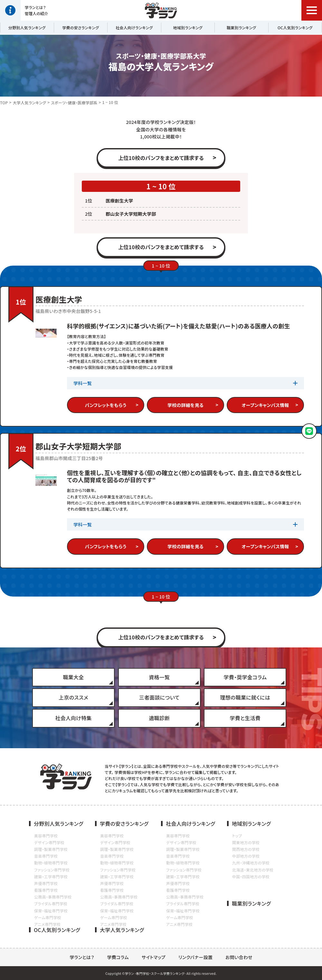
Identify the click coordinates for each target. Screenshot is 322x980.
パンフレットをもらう (106, 405)
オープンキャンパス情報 (265, 405)
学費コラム (118, 957)
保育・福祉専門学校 (51, 911)
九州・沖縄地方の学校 (251, 863)
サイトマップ (154, 957)
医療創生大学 (119, 201)
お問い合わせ (239, 957)
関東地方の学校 (246, 842)
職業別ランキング (241, 28)
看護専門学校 (46, 890)
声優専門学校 (46, 883)
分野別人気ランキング (27, 28)
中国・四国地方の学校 (251, 876)
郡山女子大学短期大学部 (131, 214)
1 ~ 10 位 (110, 102)
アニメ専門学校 (47, 924)
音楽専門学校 (46, 856)
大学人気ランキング (30, 103)
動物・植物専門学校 (51, 863)
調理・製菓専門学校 (51, 849)
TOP (4, 103)
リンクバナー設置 (195, 957)
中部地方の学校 (246, 856)
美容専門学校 (46, 836)
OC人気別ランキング (295, 28)
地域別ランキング (188, 28)
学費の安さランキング (80, 28)
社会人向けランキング (134, 28)
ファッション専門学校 (52, 870)
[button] (312, 10)
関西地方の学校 (246, 849)
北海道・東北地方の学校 (253, 870)
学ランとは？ (82, 957)
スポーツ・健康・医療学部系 (74, 103)
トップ (237, 836)
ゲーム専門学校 (48, 917)
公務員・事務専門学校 (53, 897)
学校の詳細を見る (185, 405)
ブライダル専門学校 (51, 904)
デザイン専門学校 (49, 842)
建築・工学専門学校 (51, 876)
